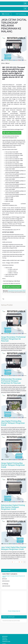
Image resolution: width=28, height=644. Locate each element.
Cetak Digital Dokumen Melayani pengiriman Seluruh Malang (11, 621)
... (17, 562)
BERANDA (5, 636)
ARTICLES (5, 640)
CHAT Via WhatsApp (21, 14)
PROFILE (4, 638)
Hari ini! (18, 611)
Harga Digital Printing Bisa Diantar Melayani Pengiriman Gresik (13, 465)
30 (25, 562)
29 (22, 562)
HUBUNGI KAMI (6, 641)
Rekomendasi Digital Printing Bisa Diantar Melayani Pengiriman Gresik (13, 507)
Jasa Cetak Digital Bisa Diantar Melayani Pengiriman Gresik (14, 548)
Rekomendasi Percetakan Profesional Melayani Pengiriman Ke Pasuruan (11, 381)
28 (19, 562)
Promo (10, 611)
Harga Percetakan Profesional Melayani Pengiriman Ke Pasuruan (13, 339)
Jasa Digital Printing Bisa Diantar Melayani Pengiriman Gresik (13, 423)
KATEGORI (6, 14)
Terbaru (14, 611)
